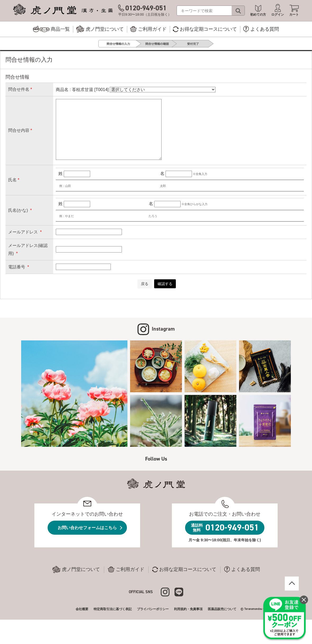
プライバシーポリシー (153, 609)
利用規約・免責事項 (188, 609)
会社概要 (82, 609)
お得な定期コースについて (184, 569)
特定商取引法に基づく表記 (113, 609)
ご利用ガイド (126, 569)
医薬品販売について (222, 609)
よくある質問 (242, 569)
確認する (165, 284)
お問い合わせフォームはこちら (87, 528)
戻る (145, 284)
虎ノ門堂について (76, 570)
